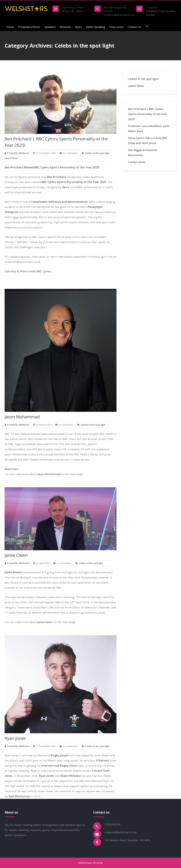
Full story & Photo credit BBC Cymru (28, 271)
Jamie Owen (16, 555)
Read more (12, 469)
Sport (78, 27)
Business (65, 27)
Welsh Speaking (96, 27)
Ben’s (66, 187)
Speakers (50, 27)
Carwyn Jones (137, 162)
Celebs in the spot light (97, 153)
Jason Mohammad (22, 417)
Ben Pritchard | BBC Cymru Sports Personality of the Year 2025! (147, 114)
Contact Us (135, 27)
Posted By (19, 153)
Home (10, 27)
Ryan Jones (15, 738)
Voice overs (116, 27)
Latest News (11, 158)
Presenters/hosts (29, 27)
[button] (147, 27)
